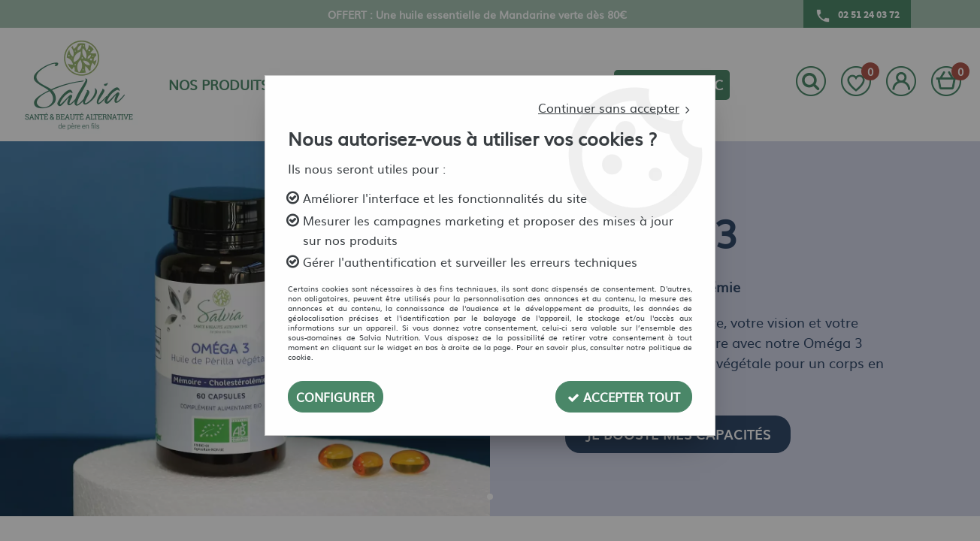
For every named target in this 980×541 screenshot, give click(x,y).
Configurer (336, 397)
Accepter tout (624, 397)
